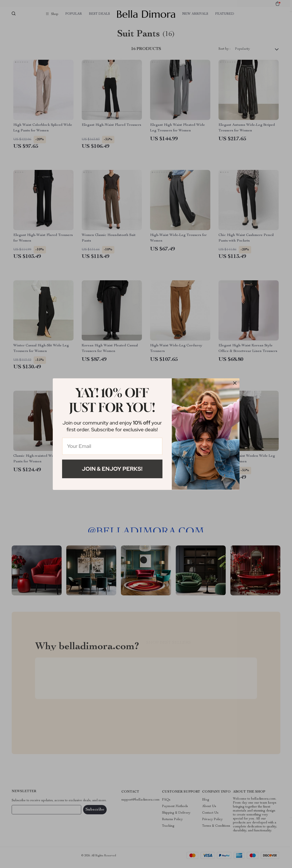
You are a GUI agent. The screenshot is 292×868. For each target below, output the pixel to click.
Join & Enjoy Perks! (112, 469)
